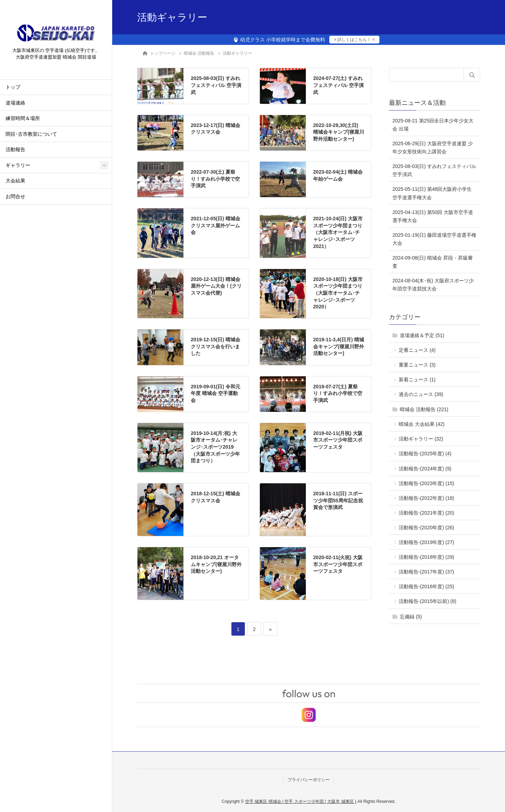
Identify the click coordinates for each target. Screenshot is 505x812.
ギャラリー (18, 166)
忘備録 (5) (411, 617)
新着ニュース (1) (417, 380)
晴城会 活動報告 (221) (424, 409)
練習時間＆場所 (23, 119)
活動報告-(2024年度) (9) (425, 469)
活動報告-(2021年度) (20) (426, 513)
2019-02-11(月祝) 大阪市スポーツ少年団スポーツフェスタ (338, 440)
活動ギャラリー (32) (421, 439)
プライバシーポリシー (309, 780)
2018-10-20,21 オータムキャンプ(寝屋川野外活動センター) (216, 564)
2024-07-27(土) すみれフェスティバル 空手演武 (338, 85)
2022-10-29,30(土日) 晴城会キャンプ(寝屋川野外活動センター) (339, 132)
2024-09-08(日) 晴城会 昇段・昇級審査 (433, 262)
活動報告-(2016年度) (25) (426, 586)
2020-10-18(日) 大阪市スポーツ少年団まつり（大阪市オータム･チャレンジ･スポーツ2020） (338, 293)
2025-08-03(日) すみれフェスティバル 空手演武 (216, 85)
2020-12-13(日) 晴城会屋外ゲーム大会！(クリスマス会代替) (216, 286)
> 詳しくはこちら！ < (354, 40)
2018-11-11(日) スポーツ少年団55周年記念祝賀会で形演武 (338, 500)
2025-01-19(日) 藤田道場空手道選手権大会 (434, 239)
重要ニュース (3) (417, 365)
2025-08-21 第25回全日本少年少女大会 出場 (433, 125)
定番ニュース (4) (417, 350)
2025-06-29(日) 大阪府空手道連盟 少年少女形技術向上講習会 (433, 147)
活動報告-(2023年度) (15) (426, 483)
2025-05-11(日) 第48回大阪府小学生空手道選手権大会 (432, 193)
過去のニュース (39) (421, 394)
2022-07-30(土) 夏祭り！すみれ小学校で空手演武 (215, 179)
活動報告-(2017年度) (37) (426, 572)
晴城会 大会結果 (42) (422, 424)
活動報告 (15, 151)
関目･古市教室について (31, 135)
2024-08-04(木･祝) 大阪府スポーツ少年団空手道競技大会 (433, 285)
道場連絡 (15, 104)
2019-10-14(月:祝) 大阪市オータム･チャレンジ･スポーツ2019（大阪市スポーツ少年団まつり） (215, 447)
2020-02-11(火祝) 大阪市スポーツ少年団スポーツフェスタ (338, 564)
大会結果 (15, 182)
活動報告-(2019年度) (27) (426, 542)
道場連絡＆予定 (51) (422, 335)
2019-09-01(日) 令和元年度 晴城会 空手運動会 (216, 393)
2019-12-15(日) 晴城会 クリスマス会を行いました (216, 346)
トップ (13, 88)
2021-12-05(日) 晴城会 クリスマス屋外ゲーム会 (216, 225)
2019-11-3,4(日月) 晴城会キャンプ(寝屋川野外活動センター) (339, 346)
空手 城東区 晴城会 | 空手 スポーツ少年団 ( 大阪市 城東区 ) (301, 801)
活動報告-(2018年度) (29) (426, 557)
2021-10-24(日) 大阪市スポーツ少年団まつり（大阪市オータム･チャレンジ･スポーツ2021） (338, 232)
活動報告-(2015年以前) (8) (427, 601)
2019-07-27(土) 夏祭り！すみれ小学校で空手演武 (338, 393)
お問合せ (15, 197)
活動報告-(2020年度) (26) (426, 528)
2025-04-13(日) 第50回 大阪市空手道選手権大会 (433, 216)
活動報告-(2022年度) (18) (426, 498)
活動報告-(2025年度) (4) (425, 454)
